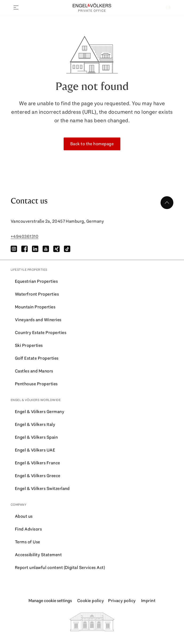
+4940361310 (24, 236)
